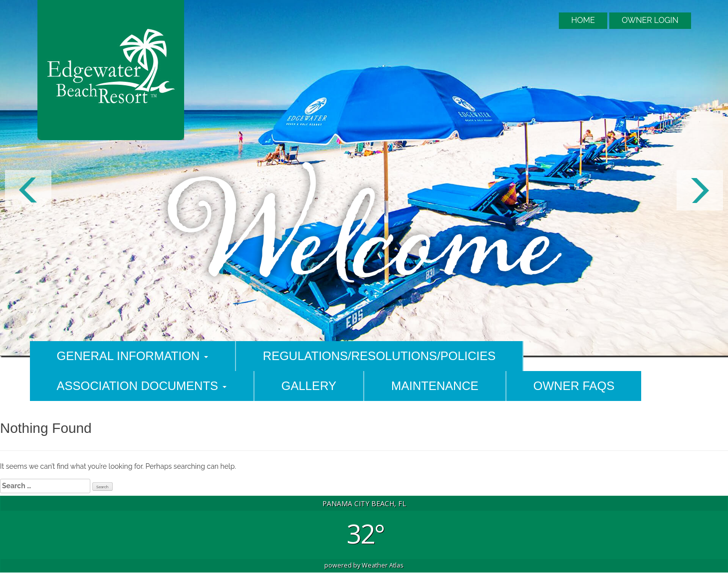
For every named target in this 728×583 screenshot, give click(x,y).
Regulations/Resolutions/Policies (379, 356)
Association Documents (142, 386)
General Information (132, 356)
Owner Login (650, 20)
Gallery (309, 386)
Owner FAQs (574, 386)
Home (583, 20)
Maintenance (435, 386)
